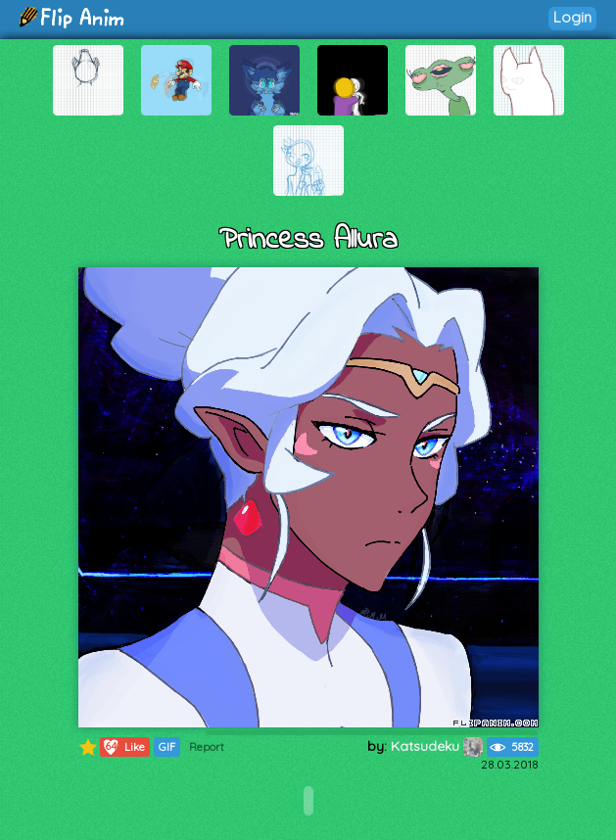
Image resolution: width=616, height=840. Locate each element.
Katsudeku (437, 746)
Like (123, 747)
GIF (167, 747)
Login (572, 17)
